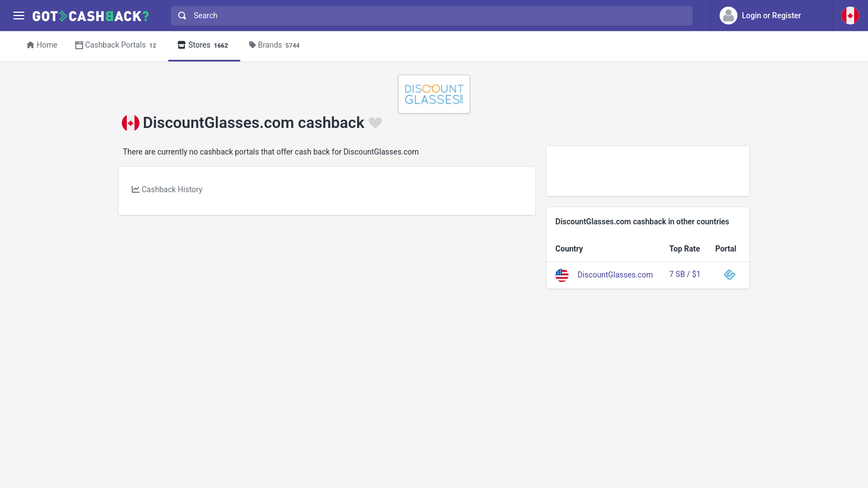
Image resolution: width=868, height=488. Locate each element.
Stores (204, 46)
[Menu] (19, 16)
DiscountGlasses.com (615, 274)
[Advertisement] (648, 171)
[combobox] (429, 16)
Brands (276, 46)
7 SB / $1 (685, 274)
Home (42, 45)
